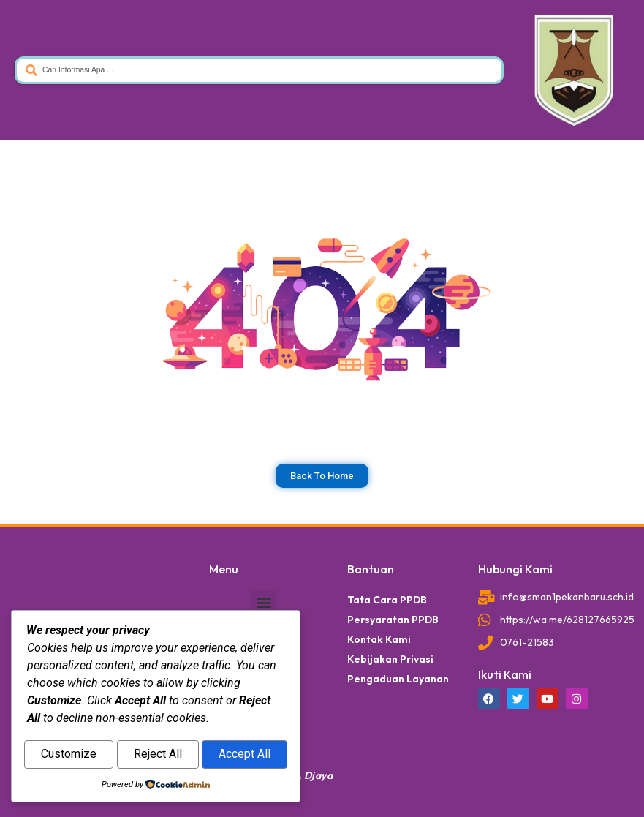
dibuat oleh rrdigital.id (35, 542)
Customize (69, 755)
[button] (264, 602)
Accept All (245, 755)
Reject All (158, 755)
